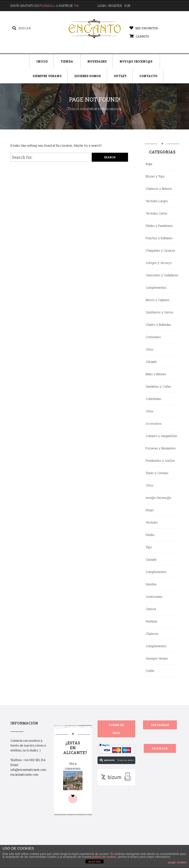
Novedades (97, 61)
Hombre (151, 584)
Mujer (150, 510)
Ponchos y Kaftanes (159, 238)
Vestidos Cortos (157, 213)
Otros (150, 349)
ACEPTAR (94, 862)
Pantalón (151, 621)
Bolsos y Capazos (158, 300)
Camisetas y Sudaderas (162, 275)
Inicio (42, 61)
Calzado (151, 362)
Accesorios (154, 423)
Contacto (148, 76)
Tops (149, 547)
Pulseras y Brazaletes (161, 448)
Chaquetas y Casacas (160, 250)
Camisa (151, 609)
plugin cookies (177, 862)
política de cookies (104, 857)
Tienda (67, 61)
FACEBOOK (160, 748)
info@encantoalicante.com (28, 770)
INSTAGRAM (160, 725)
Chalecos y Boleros (159, 189)
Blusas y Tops (155, 176)
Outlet (120, 76)
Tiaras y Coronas (157, 473)
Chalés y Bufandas (158, 325)
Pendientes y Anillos (160, 461)
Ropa (149, 164)
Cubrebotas (154, 399)
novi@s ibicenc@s (159, 498)
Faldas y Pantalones (159, 226)
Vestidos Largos (157, 201)
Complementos (156, 287)
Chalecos (152, 634)
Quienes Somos (88, 76)
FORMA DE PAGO (116, 729)
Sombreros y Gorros (159, 312)
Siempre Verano (47, 76)
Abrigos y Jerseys (159, 263)
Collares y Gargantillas (162, 436)
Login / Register (110, 6)
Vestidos (152, 522)
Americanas (154, 597)
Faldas (150, 535)
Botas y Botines (156, 374)
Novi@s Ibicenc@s (136, 61)
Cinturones (153, 337)
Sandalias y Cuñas (158, 386)
